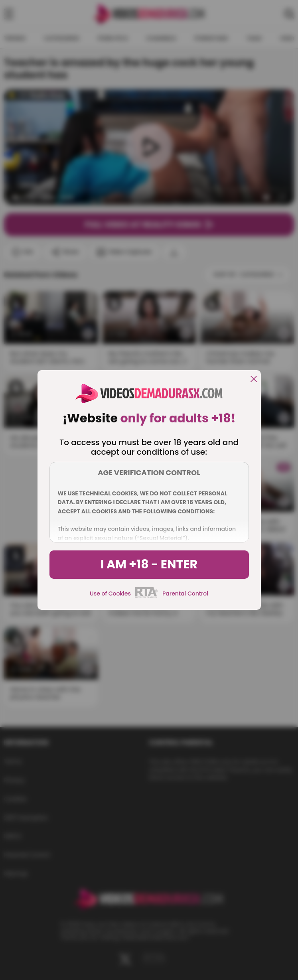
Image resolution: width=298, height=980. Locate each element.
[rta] (147, 597)
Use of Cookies (110, 594)
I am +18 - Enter (149, 564)
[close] (254, 380)
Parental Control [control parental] (185, 594)
